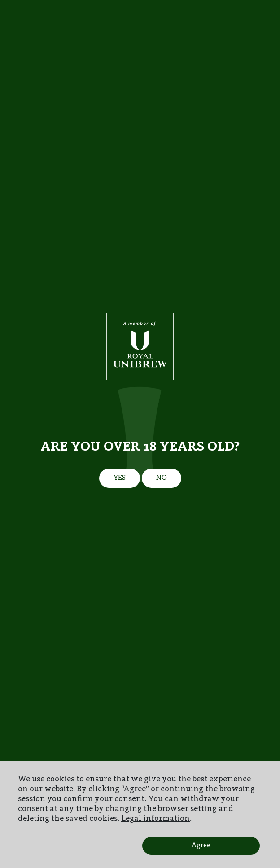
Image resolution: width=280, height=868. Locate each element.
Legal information (155, 819)
